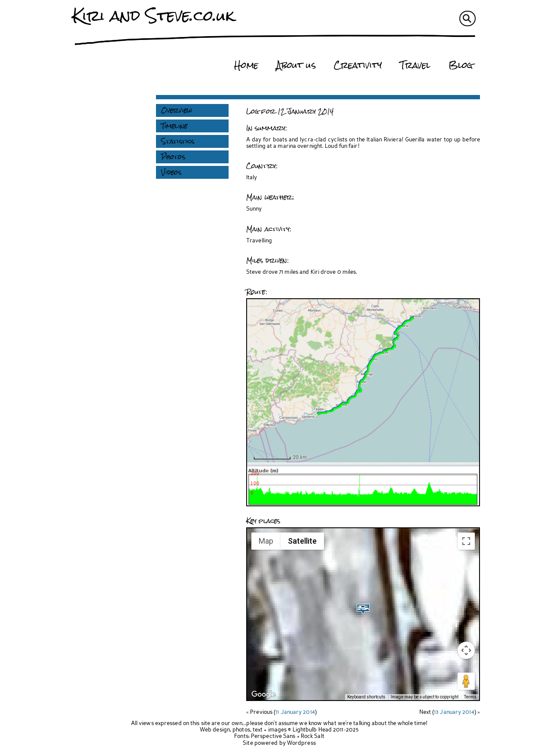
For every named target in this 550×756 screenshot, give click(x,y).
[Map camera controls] (466, 650)
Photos (173, 157)
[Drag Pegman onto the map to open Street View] (466, 681)
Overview (176, 110)
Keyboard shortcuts (366, 697)
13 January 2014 (454, 712)
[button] (363, 609)
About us (296, 65)
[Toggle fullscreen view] (466, 541)
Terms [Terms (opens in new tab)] (471, 697)
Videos (171, 172)
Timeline (174, 126)
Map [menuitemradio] (266, 541)
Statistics (178, 141)
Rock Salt (313, 736)
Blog (461, 65)
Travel (415, 65)
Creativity (358, 65)
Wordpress (301, 743)
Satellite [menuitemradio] (302, 541)
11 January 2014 (295, 712)
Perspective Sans (273, 736)
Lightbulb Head (312, 730)
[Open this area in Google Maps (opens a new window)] (263, 695)
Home (246, 65)
